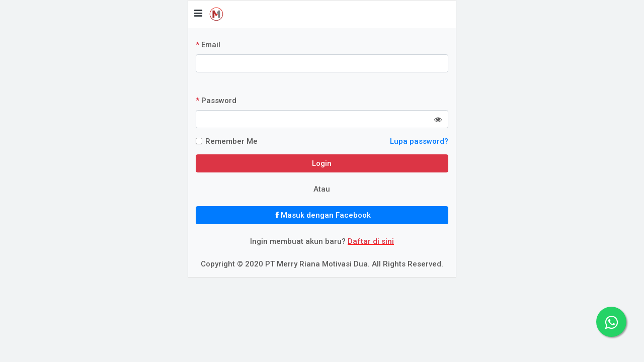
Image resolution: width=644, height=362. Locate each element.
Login (322, 163)
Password (216, 101)
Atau (322, 189)
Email (208, 45)
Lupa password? (419, 141)
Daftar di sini (371, 241)
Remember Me (231, 141)
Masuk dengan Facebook (322, 215)
